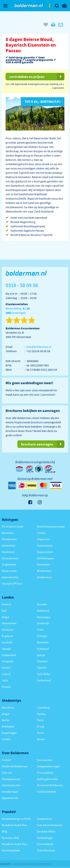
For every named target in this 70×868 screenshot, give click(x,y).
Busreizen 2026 (10, 838)
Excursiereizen (10, 558)
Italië (5, 680)
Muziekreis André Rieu (14, 825)
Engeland (7, 636)
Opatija (41, 714)
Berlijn (6, 720)
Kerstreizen (43, 564)
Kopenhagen (9, 733)
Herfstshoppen (45, 558)
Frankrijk (7, 642)
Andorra (7, 604)
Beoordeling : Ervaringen (18, 311)
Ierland (6, 668)
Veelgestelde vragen (49, 766)
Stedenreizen (44, 577)
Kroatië (6, 687)
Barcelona (8, 707)
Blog (5, 831)
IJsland (6, 674)
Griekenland (9, 655)
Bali (4, 611)
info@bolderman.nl (39, 347)
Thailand (42, 661)
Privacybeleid (45, 773)
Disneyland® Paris (12, 584)
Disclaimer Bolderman (50, 785)
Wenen (41, 739)
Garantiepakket (11, 850)
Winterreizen (44, 571)
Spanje (41, 655)
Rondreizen (8, 552)
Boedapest (8, 726)
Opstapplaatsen (11, 779)
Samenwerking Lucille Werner (18, 819)
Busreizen (7, 533)
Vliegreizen (43, 539)
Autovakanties (10, 577)
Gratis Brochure (46, 850)
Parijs (40, 720)
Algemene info (10, 798)
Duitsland (7, 630)
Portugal (42, 636)
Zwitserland (44, 680)
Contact (7, 760)
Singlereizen (9, 564)
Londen (6, 739)
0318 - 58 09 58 (50, 6)
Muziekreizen (9, 539)
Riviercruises (9, 571)
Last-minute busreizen (50, 825)
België (6, 617)
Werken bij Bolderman (15, 766)
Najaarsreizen (45, 552)
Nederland (43, 611)
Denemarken (9, 623)
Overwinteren (45, 545)
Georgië (6, 649)
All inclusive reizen (13, 526)
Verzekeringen (10, 792)
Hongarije (8, 661)
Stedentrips (8, 545)
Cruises (41, 533)
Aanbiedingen (45, 838)
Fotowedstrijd (45, 844)
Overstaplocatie (11, 785)
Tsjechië (42, 668)
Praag (41, 726)
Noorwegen (44, 617)
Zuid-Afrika (43, 674)
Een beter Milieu (46, 831)
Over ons (7, 773)
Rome (40, 733)
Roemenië (43, 642)
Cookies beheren (46, 792)
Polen (40, 630)
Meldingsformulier (48, 779)
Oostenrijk (43, 623)
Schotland (43, 649)
